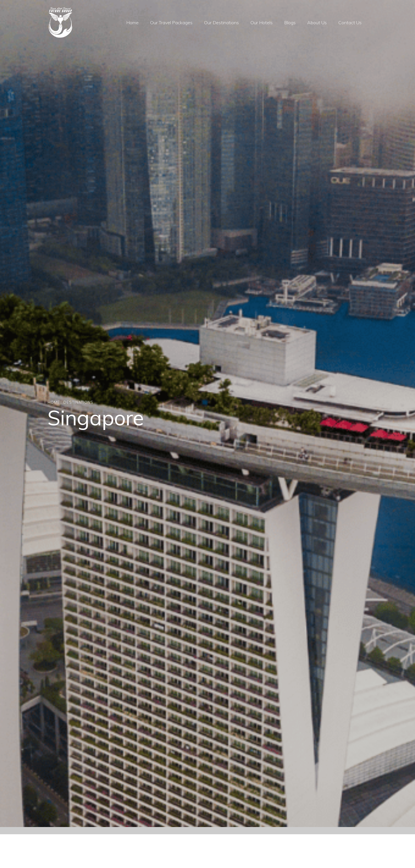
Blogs (290, 23)
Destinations (78, 402)
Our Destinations (221, 23)
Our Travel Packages (171, 23)
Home (132, 23)
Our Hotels (262, 23)
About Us (317, 23)
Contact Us (350, 23)
